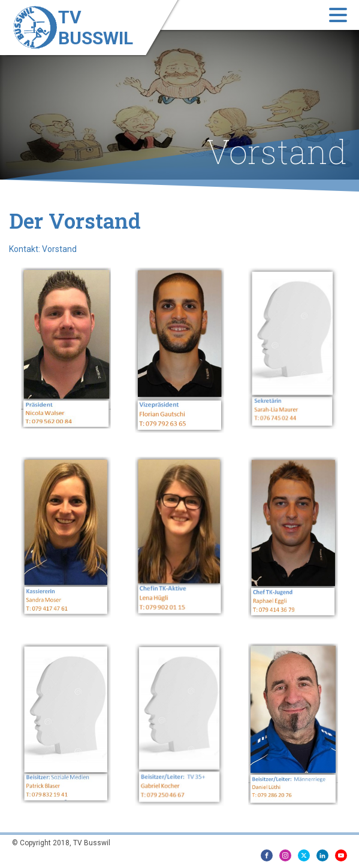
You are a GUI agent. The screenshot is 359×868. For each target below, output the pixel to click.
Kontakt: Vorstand (43, 249)
